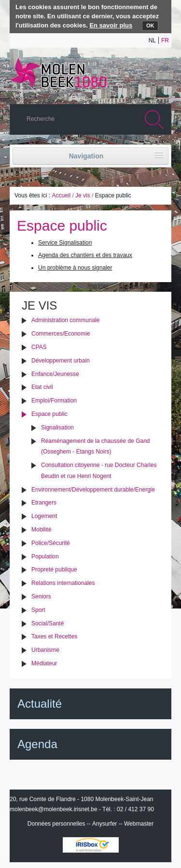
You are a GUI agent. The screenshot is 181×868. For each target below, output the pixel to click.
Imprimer (98, 285)
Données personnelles (56, 824)
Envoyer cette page (142, 285)
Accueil (61, 195)
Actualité (40, 704)
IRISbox (91, 845)
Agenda (37, 744)
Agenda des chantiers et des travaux (85, 255)
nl (152, 40)
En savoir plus (111, 25)
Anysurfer (104, 824)
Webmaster (139, 824)
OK (150, 26)
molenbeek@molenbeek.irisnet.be (54, 809)
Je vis (83, 195)
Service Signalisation (65, 243)
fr (165, 40)
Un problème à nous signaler (75, 268)
